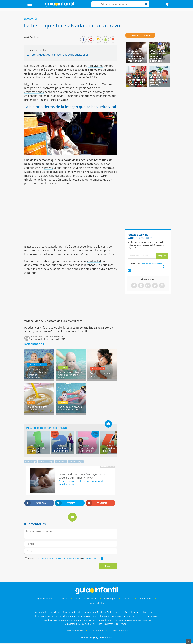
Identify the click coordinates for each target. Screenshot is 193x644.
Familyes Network (74, 631)
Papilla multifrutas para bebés (37, 408)
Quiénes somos (45, 599)
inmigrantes (96, 66)
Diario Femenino (119, 631)
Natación (63, 367)
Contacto (127, 599)
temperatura (38, 250)
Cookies (64, 599)
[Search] (146, 4)
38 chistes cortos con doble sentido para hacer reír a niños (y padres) (159, 78)
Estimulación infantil (37, 365)
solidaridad (94, 261)
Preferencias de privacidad (49, 559)
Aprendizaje (30, 461)
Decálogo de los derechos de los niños (47, 428)
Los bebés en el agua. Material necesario (70, 408)
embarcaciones (34, 92)
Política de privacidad (86, 599)
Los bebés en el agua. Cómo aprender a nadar (70, 375)
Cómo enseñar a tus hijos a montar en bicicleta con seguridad (159, 56)
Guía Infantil (97, 631)
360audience (106, 638)
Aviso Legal (110, 599)
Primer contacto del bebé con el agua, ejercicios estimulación (38, 374)
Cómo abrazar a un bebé (101, 375)
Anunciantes (145, 599)
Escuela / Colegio (46, 461)
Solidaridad (61, 461)
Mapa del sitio (97, 603)
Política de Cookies (92, 559)
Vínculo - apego (97, 369)
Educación (31, 19)
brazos (49, 168)
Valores (63, 331)
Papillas (31, 402)
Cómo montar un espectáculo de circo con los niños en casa (137, 81)
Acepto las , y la (64, 559)
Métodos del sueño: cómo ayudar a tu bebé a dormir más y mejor (136, 56)
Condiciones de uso (71, 559)
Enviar (108, 566)
